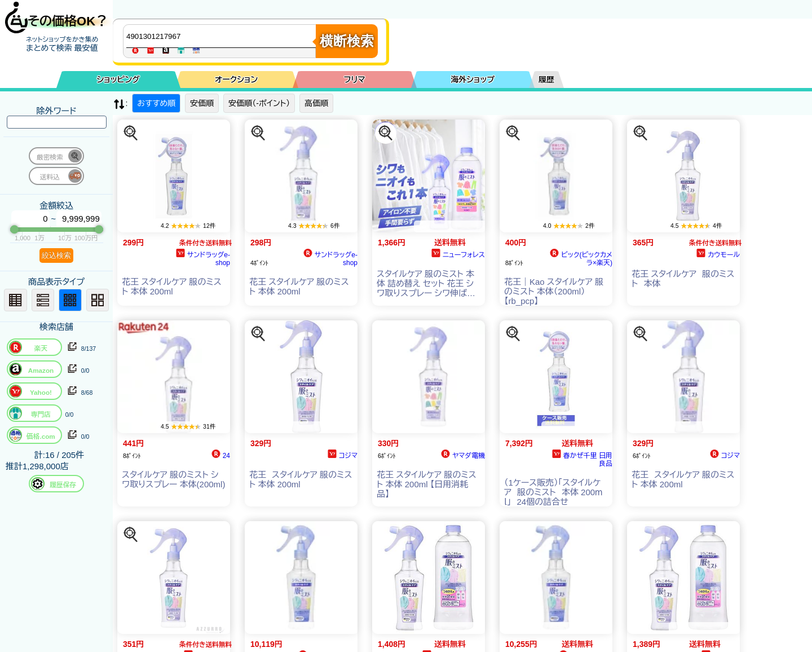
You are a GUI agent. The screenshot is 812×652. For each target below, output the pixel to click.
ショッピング (118, 80)
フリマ (355, 80)
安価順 (202, 103)
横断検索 (347, 41)
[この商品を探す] (131, 133)
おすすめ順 (156, 103)
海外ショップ (473, 80)
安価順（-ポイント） (259, 103)
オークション (236, 80)
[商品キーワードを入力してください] (222, 36)
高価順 (316, 103)
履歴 (546, 80)
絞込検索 (56, 255)
